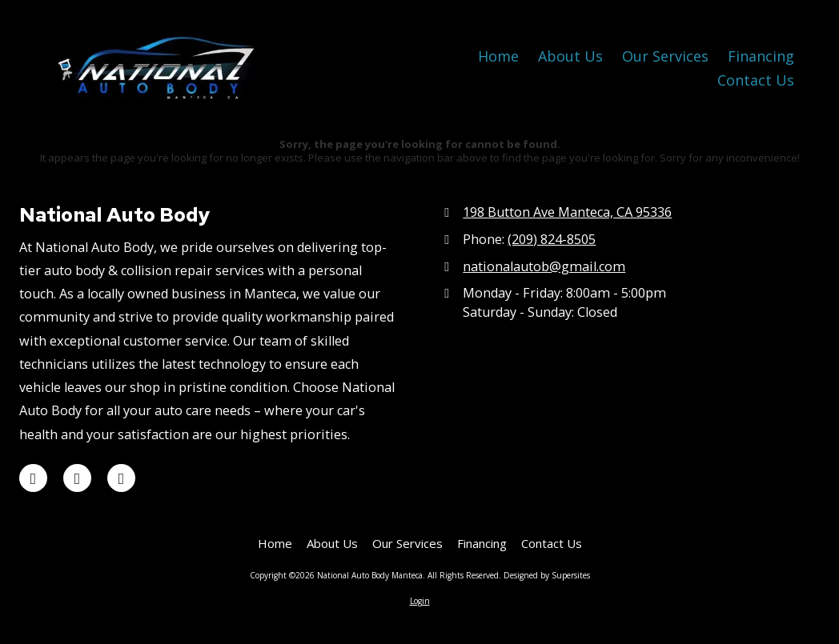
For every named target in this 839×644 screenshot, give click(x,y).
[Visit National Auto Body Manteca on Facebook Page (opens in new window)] (121, 478)
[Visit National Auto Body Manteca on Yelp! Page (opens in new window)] (77, 478)
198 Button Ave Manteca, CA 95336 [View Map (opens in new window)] (567, 212)
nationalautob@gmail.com (544, 266)
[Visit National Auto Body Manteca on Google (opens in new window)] (33, 478)
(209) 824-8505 (552, 239)
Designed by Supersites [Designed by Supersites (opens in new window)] (547, 575)
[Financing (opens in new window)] (761, 57)
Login (420, 601)
